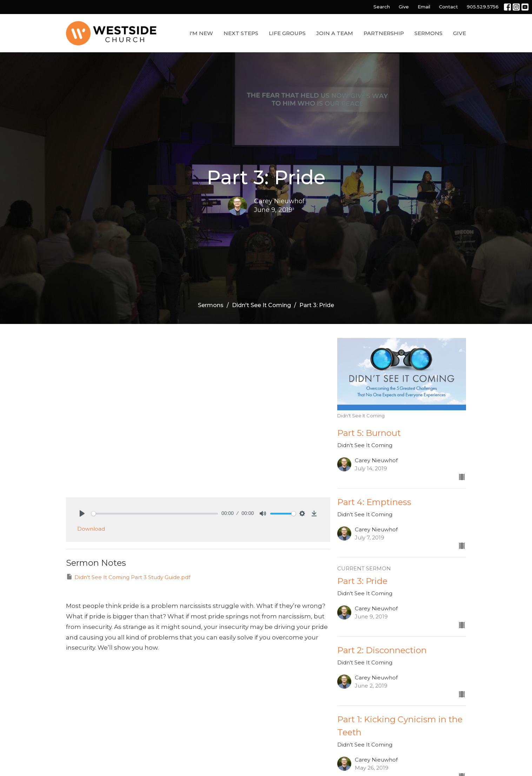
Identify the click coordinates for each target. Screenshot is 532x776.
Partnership (384, 33)
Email (424, 7)
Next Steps (241, 33)
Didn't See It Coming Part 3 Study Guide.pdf (128, 577)
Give (404, 7)
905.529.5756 (483, 7)
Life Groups (287, 33)
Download (91, 529)
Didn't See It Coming (261, 305)
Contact (448, 7)
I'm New (201, 33)
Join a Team (335, 33)
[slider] (155, 514)
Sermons (428, 33)
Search (382, 7)
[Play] (82, 513)
